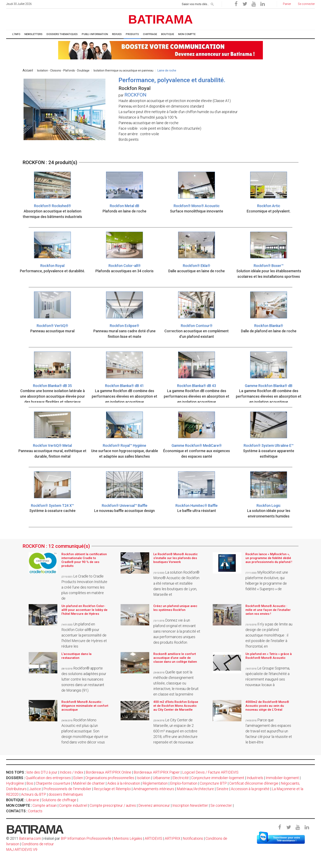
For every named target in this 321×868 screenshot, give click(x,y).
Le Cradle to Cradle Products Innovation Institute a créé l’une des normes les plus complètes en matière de (84, 587)
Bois (30, 783)
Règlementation (155, 783)
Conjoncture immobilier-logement (218, 778)
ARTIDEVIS (154, 838)
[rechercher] (212, 3)
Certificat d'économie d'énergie (254, 783)
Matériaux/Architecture (195, 789)
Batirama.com (30, 838)
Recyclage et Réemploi (112, 789)
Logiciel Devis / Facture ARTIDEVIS (210, 772)
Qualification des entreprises (48, 778)
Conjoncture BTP (213, 783)
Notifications (193, 838)
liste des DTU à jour (42, 772)
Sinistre (222, 789)
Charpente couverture (53, 783)
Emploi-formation (184, 783)
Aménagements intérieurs (154, 789)
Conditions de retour (38, 844)
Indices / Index (72, 772)
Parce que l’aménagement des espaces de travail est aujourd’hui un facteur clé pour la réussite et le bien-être (269, 731)
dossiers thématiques (66, 794)
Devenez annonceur (154, 805)
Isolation (144, 778)
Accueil (28, 70)
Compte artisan (45, 805)
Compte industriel (73, 805)
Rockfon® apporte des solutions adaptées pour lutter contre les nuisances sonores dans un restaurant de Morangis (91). (84, 679)
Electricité (181, 778)
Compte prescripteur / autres (113, 805)
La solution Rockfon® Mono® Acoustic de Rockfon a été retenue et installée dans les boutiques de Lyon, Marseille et (176, 583)
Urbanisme (161, 778)
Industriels (255, 778)
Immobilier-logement (282, 778)
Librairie (33, 800)
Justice (35, 789)
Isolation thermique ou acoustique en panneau (123, 70)
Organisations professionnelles (110, 778)
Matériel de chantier (89, 783)
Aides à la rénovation (124, 783)
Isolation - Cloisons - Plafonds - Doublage (63, 70)
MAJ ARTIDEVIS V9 (22, 849)
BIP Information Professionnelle (86, 838)
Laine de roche (167, 70)
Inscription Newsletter (190, 805)
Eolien (78, 778)
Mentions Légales (128, 838)
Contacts (35, 811)
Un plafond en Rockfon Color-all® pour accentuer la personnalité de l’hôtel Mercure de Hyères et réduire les (84, 635)
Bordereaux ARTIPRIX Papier (157, 772)
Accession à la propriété (250, 789)
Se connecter (221, 805)
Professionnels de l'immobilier (67, 789)
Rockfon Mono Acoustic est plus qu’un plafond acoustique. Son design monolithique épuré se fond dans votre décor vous (85, 731)
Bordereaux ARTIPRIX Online (109, 772)
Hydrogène (15, 783)
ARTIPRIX (173, 838)
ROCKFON (135, 95)
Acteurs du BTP (34, 794)
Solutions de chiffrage (59, 800)
